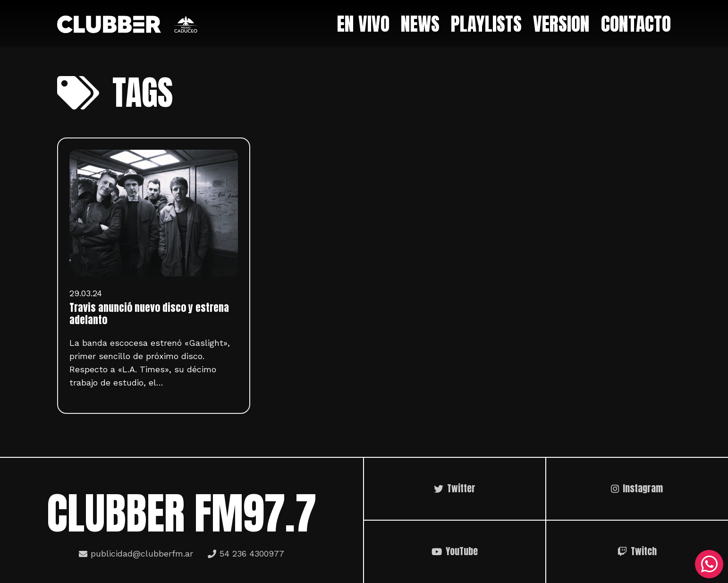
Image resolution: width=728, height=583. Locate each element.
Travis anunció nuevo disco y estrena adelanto (149, 314)
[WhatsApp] (709, 564)
